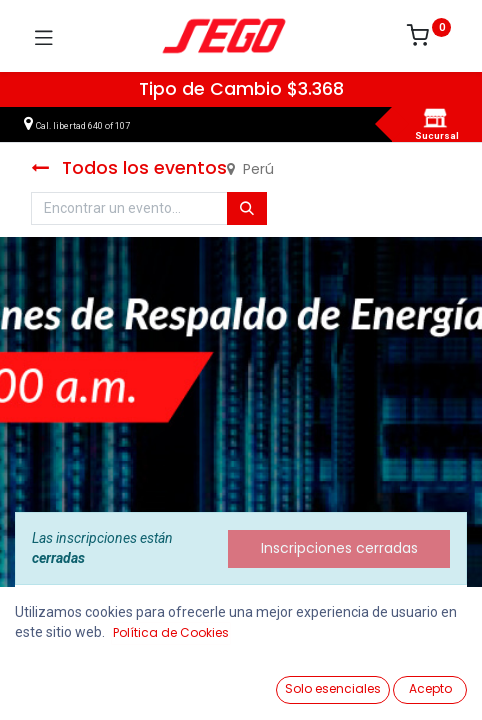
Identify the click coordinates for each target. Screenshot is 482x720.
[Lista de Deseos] (299, 681)
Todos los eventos (129, 168)
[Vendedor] (416, 681)
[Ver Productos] (65, 682)
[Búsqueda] (247, 209)
